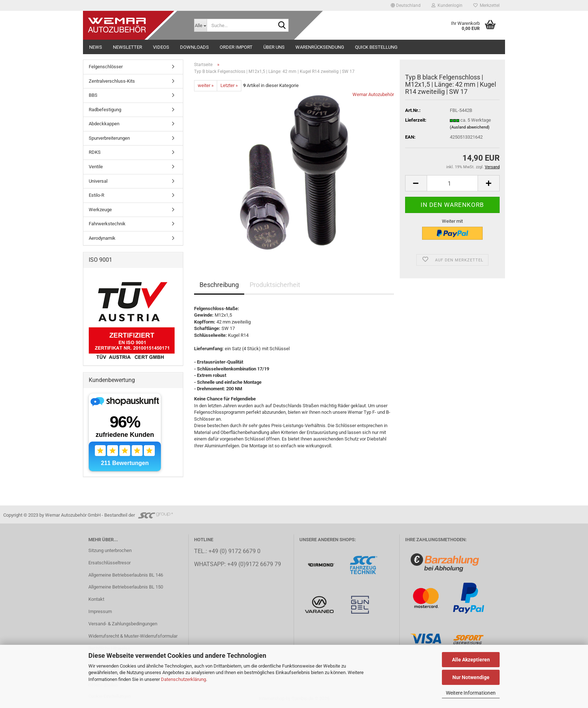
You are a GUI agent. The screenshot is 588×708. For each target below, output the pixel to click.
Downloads (194, 47)
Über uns (274, 47)
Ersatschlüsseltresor (109, 563)
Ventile (96, 167)
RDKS (95, 152)
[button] (406, 5)
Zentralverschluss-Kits (112, 81)
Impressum (100, 611)
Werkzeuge (100, 210)
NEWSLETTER (128, 47)
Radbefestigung (105, 110)
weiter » (206, 85)
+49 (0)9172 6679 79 (254, 564)
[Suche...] (201, 25)
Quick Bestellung (376, 47)
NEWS (96, 47)
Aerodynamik (102, 238)
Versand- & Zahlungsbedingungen (123, 624)
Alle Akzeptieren (471, 660)
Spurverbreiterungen (109, 138)
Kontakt (96, 599)
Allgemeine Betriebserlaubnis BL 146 (126, 575)
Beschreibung (219, 285)
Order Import (236, 47)
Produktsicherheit (275, 285)
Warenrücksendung (320, 47)
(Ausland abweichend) (470, 127)
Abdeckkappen (104, 124)
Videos (161, 47)
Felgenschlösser (106, 67)
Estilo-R (96, 195)
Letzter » (229, 85)
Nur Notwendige (471, 677)
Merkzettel (486, 5)
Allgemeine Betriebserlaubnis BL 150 (126, 587)
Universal (98, 181)
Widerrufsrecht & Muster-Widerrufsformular (133, 636)
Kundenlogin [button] (447, 5)
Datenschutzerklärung (183, 679)
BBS (93, 95)
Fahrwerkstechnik (107, 224)
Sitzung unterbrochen (110, 550)
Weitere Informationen (471, 693)
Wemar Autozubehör (373, 94)
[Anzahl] (452, 183)
